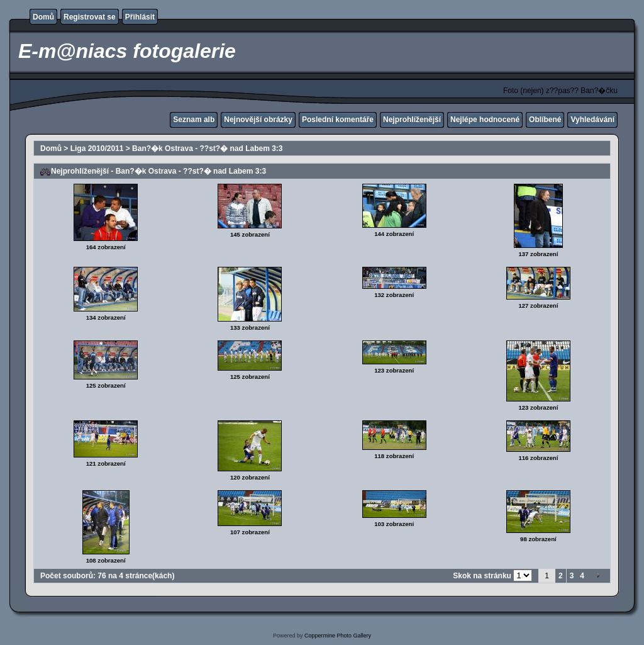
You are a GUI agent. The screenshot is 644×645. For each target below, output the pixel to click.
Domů (43, 17)
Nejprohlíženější (412, 120)
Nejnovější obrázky (258, 120)
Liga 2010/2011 (97, 149)
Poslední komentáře (338, 120)
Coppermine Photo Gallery (338, 636)
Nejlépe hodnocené (485, 120)
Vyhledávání (592, 120)
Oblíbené (545, 120)
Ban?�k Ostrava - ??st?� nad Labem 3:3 (207, 149)
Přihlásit (140, 17)
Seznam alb (194, 120)
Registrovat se (90, 17)
